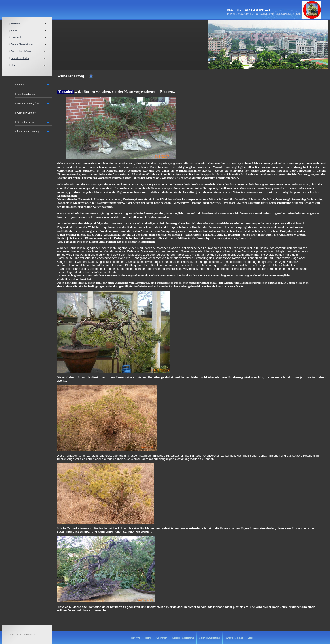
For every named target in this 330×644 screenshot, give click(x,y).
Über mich (16, 37)
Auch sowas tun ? (26, 113)
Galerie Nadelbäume (22, 44)
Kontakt (21, 85)
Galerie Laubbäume (21, 51)
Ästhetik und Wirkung (28, 132)
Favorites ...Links (20, 58)
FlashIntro (16, 23)
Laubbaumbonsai (26, 94)
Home (14, 30)
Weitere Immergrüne (28, 103)
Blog (13, 65)
